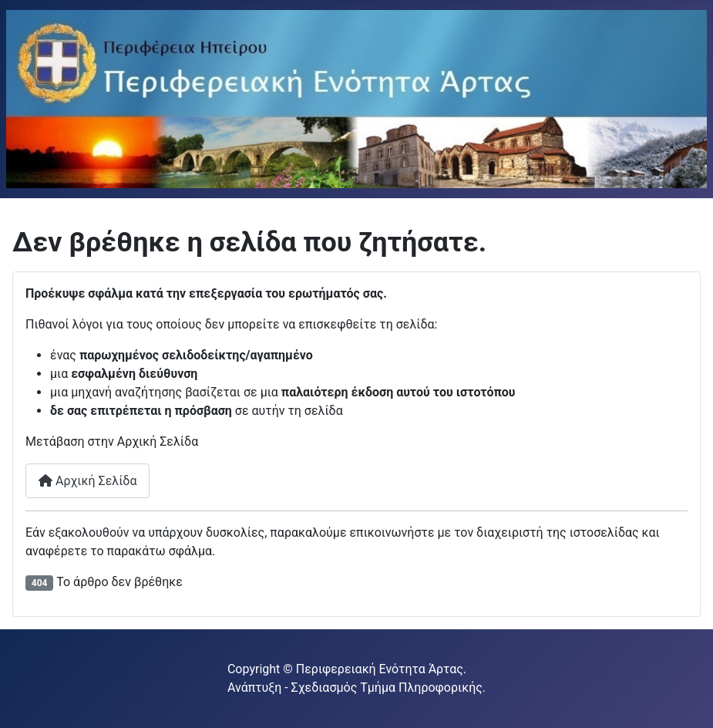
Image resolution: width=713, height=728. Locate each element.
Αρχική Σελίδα (87, 481)
